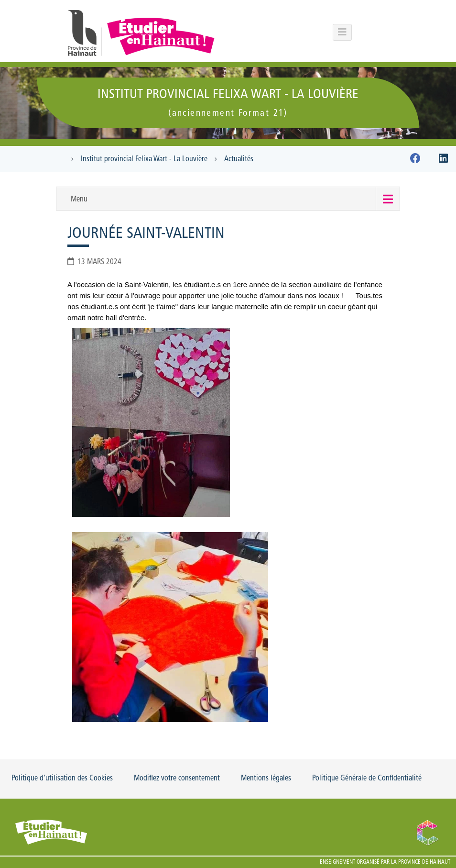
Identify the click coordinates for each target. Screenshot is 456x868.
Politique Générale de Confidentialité (367, 779)
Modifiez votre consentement (177, 779)
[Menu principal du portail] (342, 32)
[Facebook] (415, 160)
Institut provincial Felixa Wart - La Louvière (144, 159)
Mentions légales (266, 779)
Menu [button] (79, 200)
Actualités (239, 159)
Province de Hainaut (424, 862)
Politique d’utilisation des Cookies (62, 779)
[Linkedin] (443, 160)
